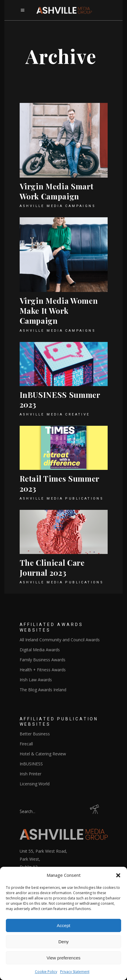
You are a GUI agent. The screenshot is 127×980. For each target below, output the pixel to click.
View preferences (64, 958)
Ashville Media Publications (62, 499)
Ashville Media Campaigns (58, 206)
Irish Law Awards (36, 680)
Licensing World (35, 784)
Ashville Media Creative (55, 414)
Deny (63, 942)
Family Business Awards (43, 660)
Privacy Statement (75, 972)
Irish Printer (31, 774)
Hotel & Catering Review (43, 754)
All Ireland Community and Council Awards (60, 640)
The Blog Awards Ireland (43, 690)
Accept (64, 925)
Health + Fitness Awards (43, 670)
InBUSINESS (31, 764)
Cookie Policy (46, 972)
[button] (118, 875)
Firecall (26, 744)
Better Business (35, 734)
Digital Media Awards (40, 650)
